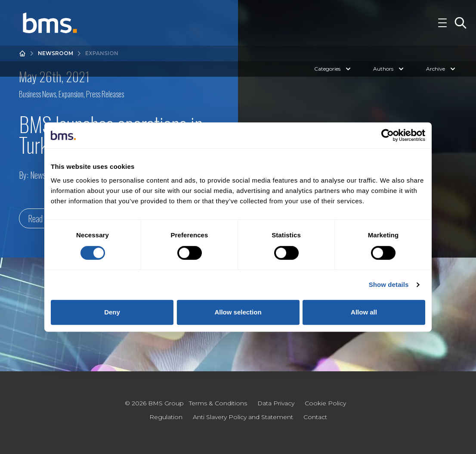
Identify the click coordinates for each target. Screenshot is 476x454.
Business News (37, 94)
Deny (112, 312)
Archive (442, 78)
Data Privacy (276, 403)
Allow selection (238, 312)
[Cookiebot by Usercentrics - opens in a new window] (388, 135)
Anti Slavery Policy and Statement (243, 417)
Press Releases (105, 94)
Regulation (166, 417)
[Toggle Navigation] (442, 28)
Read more (43, 218)
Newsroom (56, 63)
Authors (389, 78)
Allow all (364, 312)
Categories (333, 78)
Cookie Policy (325, 403)
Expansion (71, 94)
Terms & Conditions (218, 403)
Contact (315, 417)
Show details (389, 285)
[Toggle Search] (461, 28)
